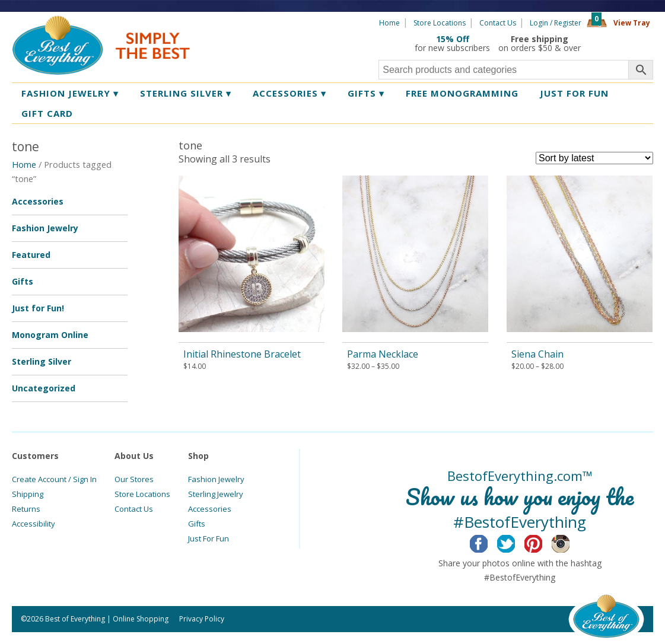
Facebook (488, 542)
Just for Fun (574, 93)
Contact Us (498, 23)
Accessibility (34, 524)
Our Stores (134, 479)
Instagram (570, 542)
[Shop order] (594, 158)
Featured (31, 255)
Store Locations (440, 23)
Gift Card (47, 113)
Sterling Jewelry (216, 494)
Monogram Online (50, 335)
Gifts (366, 93)
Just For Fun (209, 538)
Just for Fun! (38, 308)
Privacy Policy (202, 619)
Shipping (28, 494)
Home (389, 23)
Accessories (289, 93)
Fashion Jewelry (70, 93)
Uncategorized (44, 388)
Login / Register (556, 23)
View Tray (632, 23)
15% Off (453, 39)
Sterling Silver (186, 93)
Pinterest (542, 542)
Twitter (515, 542)
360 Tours (621, 43)
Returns (26, 509)
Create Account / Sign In (54, 479)
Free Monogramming (462, 93)
